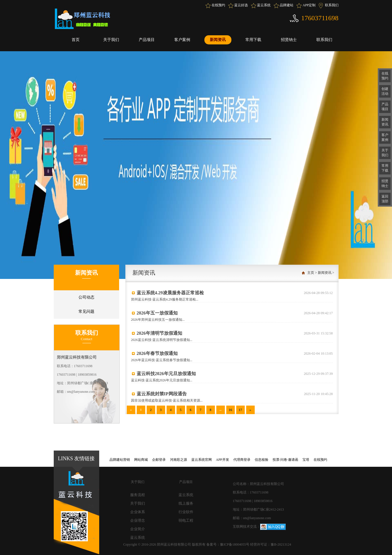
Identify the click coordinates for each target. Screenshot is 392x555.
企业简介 (138, 529)
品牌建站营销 (120, 460)
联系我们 (332, 5)
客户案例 (182, 40)
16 (231, 410)
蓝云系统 (264, 5)
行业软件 (186, 512)
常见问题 (86, 312)
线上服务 (186, 503)
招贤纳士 (289, 40)
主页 (311, 273)
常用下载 (253, 40)
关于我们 (111, 40)
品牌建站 (287, 5)
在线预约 (218, 5)
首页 (76, 40)
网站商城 (141, 460)
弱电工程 (186, 520)
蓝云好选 (241, 5)
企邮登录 (159, 460)
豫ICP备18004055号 (235, 544)
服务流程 (138, 495)
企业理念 (138, 520)
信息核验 (262, 460)
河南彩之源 (179, 460)
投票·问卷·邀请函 (285, 460)
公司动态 (86, 297)
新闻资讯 (218, 40)
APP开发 (223, 460)
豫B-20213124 (281, 544)
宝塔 (306, 460)
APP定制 (309, 5)
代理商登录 (242, 460)
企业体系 (138, 512)
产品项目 (147, 40)
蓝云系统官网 (202, 460)
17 (240, 410)
